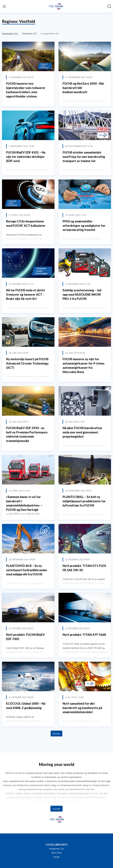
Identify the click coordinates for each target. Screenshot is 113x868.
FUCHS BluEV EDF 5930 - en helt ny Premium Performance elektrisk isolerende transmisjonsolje (27, 434)
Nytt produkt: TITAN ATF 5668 (84, 635)
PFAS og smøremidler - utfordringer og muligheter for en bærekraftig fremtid (84, 225)
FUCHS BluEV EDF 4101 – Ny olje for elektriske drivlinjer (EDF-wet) (26, 157)
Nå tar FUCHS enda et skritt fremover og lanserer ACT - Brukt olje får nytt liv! (26, 294)
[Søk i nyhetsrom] (109, 6)
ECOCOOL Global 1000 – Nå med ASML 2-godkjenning (26, 706)
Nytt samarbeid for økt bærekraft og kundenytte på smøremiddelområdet (82, 708)
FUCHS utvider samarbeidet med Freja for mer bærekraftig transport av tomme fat (84, 157)
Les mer (56, 809)
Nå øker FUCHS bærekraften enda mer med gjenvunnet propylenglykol (82, 432)
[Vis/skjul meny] (4, 6)
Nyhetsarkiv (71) (10, 33)
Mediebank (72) (29, 33)
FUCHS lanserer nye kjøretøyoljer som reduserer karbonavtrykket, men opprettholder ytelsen (26, 90)
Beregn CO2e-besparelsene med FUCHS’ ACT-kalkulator (26, 223)
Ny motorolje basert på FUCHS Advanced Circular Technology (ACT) (27, 363)
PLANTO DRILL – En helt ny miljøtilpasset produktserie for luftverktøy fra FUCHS (84, 501)
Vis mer (56, 734)
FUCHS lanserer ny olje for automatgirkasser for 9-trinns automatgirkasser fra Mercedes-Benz (83, 365)
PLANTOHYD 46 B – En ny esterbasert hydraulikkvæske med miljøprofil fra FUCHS (27, 570)
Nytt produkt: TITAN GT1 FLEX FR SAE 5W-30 (84, 568)
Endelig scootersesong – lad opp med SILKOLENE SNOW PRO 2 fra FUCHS (82, 294)
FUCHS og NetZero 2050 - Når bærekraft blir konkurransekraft (83, 88)
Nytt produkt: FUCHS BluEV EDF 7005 (25, 637)
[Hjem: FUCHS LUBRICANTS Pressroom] (56, 6)
